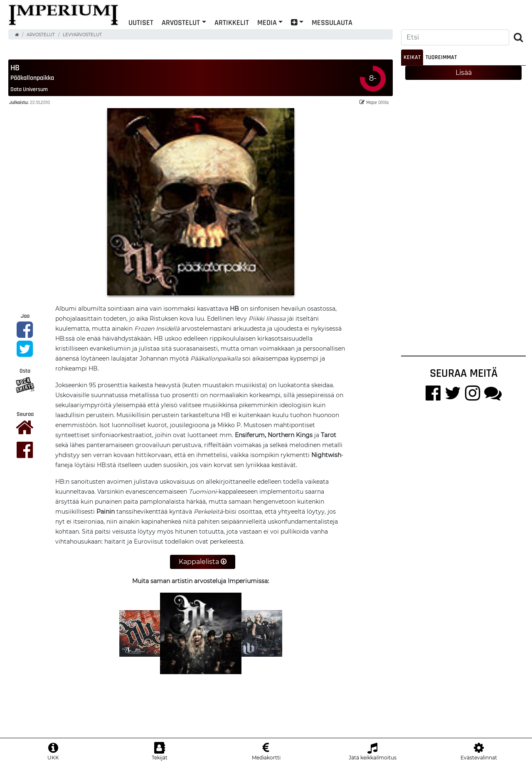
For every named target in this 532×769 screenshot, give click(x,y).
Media (267, 22)
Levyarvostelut (82, 35)
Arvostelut (181, 22)
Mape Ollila (374, 103)
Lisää (464, 73)
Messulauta (332, 22)
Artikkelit (232, 22)
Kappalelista (203, 562)
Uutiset (141, 22)
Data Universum (29, 89)
